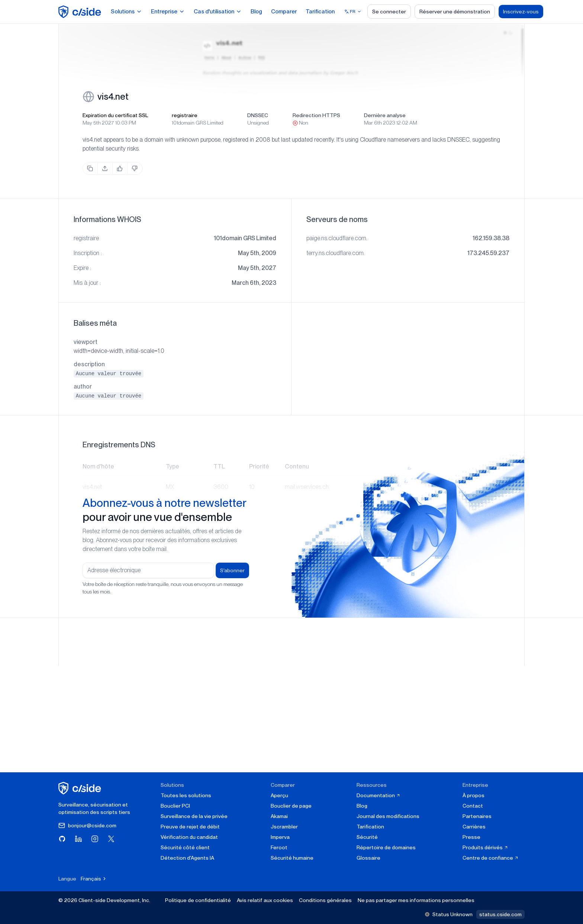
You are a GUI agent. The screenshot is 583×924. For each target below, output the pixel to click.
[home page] (81, 12)
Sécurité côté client (185, 847)
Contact (473, 806)
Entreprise (168, 12)
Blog (256, 12)
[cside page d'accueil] (81, 788)
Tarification (320, 12)
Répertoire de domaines (386, 847)
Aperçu (279, 795)
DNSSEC (258, 115)
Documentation (379, 795)
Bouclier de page (291, 806)
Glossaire (368, 858)
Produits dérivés (485, 847)
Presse (471, 837)
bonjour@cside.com (87, 825)
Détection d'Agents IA (187, 858)
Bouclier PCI (175, 806)
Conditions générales (325, 900)
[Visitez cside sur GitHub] (62, 839)
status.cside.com (500, 914)
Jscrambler (284, 827)
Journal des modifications (388, 816)
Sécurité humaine (292, 858)
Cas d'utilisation (218, 12)
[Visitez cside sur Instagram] (95, 839)
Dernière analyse (385, 115)
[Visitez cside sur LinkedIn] (78, 839)
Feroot (279, 847)
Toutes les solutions (186, 795)
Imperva (280, 837)
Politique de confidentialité (198, 900)
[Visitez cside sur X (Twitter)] (111, 839)
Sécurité (367, 837)
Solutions (126, 12)
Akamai (279, 816)
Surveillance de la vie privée (194, 816)
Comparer (284, 12)
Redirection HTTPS (316, 115)
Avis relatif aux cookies (265, 900)
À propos (474, 795)
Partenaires (477, 816)
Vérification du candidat (189, 837)
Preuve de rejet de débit (190, 827)
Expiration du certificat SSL (115, 115)
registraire (185, 115)
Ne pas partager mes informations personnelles (416, 900)
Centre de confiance (491, 858)
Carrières (474, 827)
